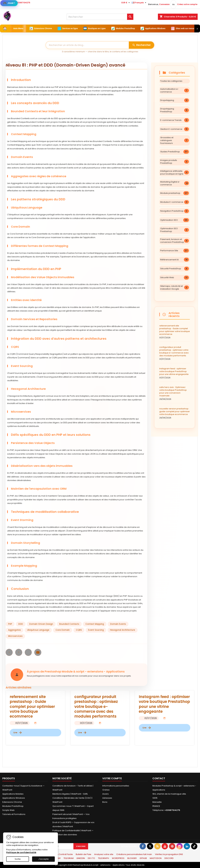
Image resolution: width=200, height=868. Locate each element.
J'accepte (44, 859)
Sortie (18, 859)
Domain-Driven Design (41, 624)
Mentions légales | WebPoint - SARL (70, 794)
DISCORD (169, 858)
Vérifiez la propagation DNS (169, 854)
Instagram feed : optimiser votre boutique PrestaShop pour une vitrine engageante (175, 373)
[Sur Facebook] (143, 846)
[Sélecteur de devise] (126, 3)
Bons (105, 802)
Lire (18, 733)
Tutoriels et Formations (14, 814)
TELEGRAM (69, 858)
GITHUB (143, 858)
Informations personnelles (116, 786)
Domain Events (118, 624)
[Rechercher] (100, 17)
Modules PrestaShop (13, 806)
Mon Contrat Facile (63, 854)
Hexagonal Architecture (123, 630)
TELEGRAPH (103, 858)
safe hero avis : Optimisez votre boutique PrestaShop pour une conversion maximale (175, 393)
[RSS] (157, 846)
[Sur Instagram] (179, 846)
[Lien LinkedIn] (187, 846)
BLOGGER (132, 858)
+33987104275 (23, 3)
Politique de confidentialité (21, 852)
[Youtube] (165, 846)
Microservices (15, 636)
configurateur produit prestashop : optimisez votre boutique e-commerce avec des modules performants (175, 353)
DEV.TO (91, 858)
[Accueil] (5, 28)
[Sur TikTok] (194, 846)
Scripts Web (8, 810)
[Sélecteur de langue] (139, 3)
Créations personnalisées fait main (134, 854)
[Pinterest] (172, 846)
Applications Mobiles (13, 794)
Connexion (164, 4)
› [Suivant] (197, 28)
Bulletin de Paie (83, 854)
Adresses (107, 798)
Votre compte (112, 778)
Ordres (106, 790)
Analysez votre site (104, 854)
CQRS (79, 630)
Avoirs (105, 794)
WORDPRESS (118, 858)
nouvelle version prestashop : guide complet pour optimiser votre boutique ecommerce (175, 413)
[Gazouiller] (150, 846)
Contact (159, 778)
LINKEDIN (81, 858)
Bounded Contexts (69, 624)
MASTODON (156, 858)
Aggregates (14, 630)
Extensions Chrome (12, 802)
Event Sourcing (96, 630)
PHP (10, 624)
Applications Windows (14, 798)
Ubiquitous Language (38, 630)
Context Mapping (95, 624)
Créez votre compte (187, 4)
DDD (21, 624)
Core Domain (63, 630)
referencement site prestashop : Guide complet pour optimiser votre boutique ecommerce (175, 332)
